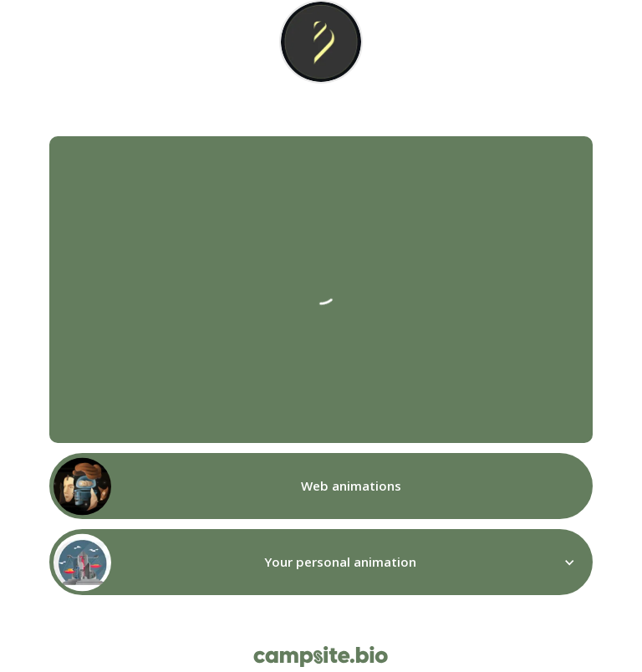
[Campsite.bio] (321, 657)
